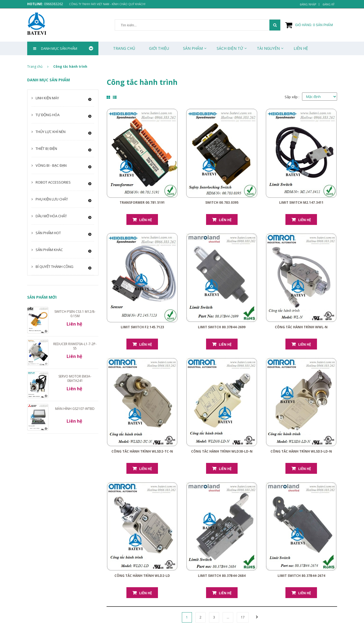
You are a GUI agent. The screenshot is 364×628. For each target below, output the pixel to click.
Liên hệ (146, 220)
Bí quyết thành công (55, 267)
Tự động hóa (48, 115)
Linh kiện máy (47, 98)
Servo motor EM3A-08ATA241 (75, 378)
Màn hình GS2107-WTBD (75, 409)
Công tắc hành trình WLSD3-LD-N (301, 451)
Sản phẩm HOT (48, 233)
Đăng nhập (308, 4)
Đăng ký (329, 4)
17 (243, 617)
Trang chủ (124, 48)
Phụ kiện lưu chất (52, 199)
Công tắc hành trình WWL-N (301, 327)
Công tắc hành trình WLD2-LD (142, 576)
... (228, 617)
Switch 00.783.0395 (222, 202)
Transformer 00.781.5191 (142, 202)
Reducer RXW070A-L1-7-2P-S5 (75, 346)
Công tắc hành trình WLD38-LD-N (222, 451)
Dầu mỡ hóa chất (51, 216)
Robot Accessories (53, 182)
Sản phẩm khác (49, 250)
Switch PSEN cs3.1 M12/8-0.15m (75, 314)
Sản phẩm (193, 48)
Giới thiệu (159, 48)
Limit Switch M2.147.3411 (301, 202)
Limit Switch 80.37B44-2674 (301, 576)
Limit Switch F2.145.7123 (142, 327)
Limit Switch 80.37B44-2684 (222, 576)
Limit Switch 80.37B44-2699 (222, 327)
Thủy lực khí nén (51, 132)
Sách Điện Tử (230, 48)
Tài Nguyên (268, 48)
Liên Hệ (301, 48)
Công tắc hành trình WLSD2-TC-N (142, 451)
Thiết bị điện (46, 149)
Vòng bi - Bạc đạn (51, 165)
